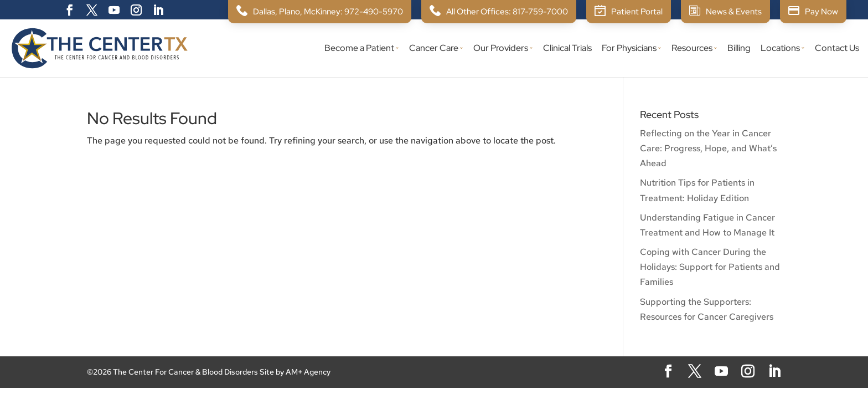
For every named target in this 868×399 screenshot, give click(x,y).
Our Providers (501, 49)
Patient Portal (637, 12)
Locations (780, 49)
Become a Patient (359, 49)
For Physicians (629, 49)
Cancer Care (434, 49)
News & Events (734, 12)
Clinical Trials (567, 49)
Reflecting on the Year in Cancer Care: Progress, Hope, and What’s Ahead (708, 148)
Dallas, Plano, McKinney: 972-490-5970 (328, 12)
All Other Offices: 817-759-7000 (507, 12)
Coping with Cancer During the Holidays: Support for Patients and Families (710, 267)
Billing (739, 49)
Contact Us (837, 49)
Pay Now (821, 12)
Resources (692, 49)
